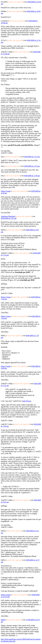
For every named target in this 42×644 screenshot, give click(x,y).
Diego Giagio (6, 191)
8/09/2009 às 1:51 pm (32, 157)
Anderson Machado (8, 216)
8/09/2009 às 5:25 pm (9, 218)
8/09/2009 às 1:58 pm (32, 176)
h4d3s (3, 620)
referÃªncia (26, 401)
